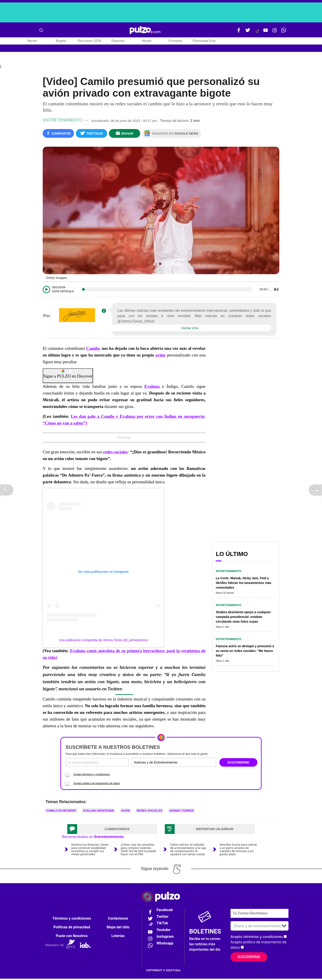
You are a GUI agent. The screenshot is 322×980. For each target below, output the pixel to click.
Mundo (147, 41)
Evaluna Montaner (99, 812)
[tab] (112, 831)
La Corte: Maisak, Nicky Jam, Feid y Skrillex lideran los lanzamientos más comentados (244, 584)
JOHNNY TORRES (182, 812)
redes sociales (115, 453)
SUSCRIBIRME (238, 764)
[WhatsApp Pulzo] (284, 32)
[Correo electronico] (97, 764)
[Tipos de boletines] (194, 764)
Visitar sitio (190, 330)
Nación (32, 41)
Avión (125, 812)
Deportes (118, 41)
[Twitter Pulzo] (248, 32)
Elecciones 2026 (89, 41)
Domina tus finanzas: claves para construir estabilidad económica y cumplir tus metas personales (90, 851)
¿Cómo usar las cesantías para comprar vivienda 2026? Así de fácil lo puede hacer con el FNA (138, 851)
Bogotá (61, 41)
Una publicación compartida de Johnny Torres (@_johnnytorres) (103, 641)
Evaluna (152, 388)
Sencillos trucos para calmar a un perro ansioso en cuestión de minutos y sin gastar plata (238, 851)
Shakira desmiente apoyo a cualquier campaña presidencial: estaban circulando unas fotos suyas (243, 618)
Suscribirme (249, 958)
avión (160, 357)
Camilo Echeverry (61, 812)
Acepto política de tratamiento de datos (97, 785)
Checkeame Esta (204, 41)
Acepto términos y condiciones (92, 776)
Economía (175, 41)
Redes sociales (149, 812)
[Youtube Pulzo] (266, 32)
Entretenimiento (63, 121)
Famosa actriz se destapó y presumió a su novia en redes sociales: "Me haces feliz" (245, 652)
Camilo (93, 350)
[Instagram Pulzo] (275, 32)
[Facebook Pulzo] (239, 32)
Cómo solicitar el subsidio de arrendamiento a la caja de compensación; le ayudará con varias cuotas (188, 851)
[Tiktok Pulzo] (257, 33)
